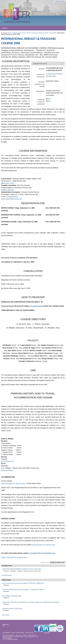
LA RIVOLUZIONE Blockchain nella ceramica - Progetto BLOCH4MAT (23, 589)
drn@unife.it (10, 190)
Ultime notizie (6, 580)
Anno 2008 (53, 33)
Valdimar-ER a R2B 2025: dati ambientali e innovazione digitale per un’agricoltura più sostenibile (31, 602)
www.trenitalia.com (7, 461)
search (61, 28)
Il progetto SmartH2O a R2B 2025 (12, 608)
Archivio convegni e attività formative (38, 33)
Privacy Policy (20, 633)
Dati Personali (29, 633)
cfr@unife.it (31, 637)
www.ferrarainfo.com (8, 483)
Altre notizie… (6, 615)
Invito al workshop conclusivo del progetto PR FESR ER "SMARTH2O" (23, 583)
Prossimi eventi (7, 566)
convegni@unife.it (12, 197)
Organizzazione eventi (19, 33)
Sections (5, 28)
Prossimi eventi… (7, 575)
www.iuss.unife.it (9, 183)
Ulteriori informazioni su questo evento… (15, 557)
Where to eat (51, 545)
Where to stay (20, 483)
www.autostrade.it (7, 470)
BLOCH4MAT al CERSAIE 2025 (12, 596)
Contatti (13, 633)
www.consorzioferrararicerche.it (12, 199)
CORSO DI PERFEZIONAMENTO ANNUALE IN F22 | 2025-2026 (22, 569)
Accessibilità (6, 633)
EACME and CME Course (57, 562)
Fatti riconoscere (60, 1)
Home (9, 33)
